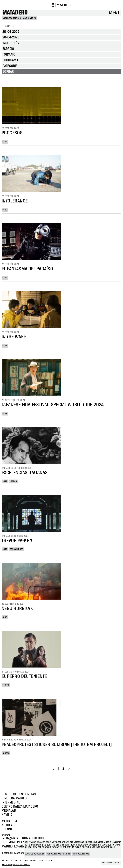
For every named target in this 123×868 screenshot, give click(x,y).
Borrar (8, 72)
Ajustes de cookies (35, 854)
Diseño (6, 753)
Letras (13, 481)
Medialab (9, 811)
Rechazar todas (81, 854)
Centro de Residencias (19, 794)
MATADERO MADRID (12, 18)
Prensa (7, 829)
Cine (5, 142)
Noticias (8, 825)
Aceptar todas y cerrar (59, 854)
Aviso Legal (7, 864)
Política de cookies (21, 864)
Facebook (19, 853)
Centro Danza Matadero (20, 807)
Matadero (15, 13)
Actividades (30, 18)
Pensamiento (17, 549)
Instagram (7, 853)
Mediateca (9, 821)
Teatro (6, 685)
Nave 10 (7, 815)
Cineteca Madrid (14, 798)
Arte (5, 481)
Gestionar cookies (111, 863)
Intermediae (11, 803)
